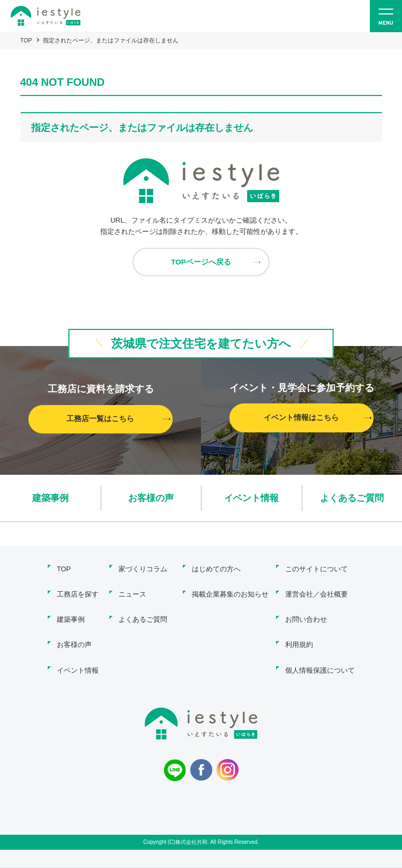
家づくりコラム (143, 568)
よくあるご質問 (352, 498)
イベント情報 (251, 498)
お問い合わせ (306, 615)
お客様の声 (151, 498)
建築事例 (50, 498)
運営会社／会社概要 (317, 591)
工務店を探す (76, 591)
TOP (26, 40)
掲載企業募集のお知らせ (229, 591)
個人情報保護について (320, 661)
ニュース (132, 591)
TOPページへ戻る (201, 262)
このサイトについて (317, 568)
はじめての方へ (215, 568)
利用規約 (299, 638)
